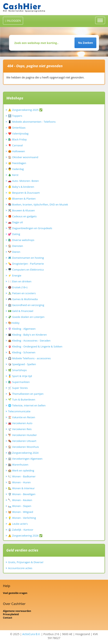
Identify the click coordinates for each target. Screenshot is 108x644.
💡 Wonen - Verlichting (22, 518)
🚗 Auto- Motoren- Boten (23, 181)
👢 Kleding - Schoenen (22, 352)
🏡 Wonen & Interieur (21, 488)
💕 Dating (14, 234)
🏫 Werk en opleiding (21, 470)
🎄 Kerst (13, 175)
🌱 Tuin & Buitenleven (22, 399)
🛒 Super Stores (18, 388)
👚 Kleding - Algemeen (22, 329)
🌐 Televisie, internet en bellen (27, 405)
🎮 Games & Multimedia (23, 299)
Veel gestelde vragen (15, 593)
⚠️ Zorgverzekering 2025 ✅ (25, 110)
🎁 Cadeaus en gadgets (22, 216)
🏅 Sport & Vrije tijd (20, 376)
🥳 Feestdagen (17, 163)
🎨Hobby (14, 323)
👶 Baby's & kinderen (21, 187)
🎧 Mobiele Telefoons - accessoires (29, 358)
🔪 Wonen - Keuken (20, 500)
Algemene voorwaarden (17, 611)
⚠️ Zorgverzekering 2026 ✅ (25, 536)
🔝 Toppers (15, 116)
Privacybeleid (11, 614)
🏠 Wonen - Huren (19, 482)
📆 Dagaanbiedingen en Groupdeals (30, 228)
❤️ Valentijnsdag (18, 133)
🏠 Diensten (16, 246)
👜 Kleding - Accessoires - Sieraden (29, 341)
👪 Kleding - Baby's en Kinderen (27, 335)
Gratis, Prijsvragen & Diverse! (26, 562)
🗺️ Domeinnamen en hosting (26, 258)
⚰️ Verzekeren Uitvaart (22, 441)
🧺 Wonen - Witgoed (21, 512)
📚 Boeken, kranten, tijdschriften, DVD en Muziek (38, 204)
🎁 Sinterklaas (17, 128)
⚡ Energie (15, 275)
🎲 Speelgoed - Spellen (22, 364)
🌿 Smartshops (17, 370)
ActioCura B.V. (31, 634)
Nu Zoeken (85, 43)
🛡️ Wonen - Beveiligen (22, 494)
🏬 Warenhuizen (18, 465)
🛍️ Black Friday (17, 139)
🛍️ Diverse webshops (21, 240)
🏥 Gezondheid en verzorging (26, 305)
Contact (8, 618)
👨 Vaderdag (16, 169)
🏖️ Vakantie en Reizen (22, 417)
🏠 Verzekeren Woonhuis (23, 447)
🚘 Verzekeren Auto (20, 423)
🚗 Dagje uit (15, 222)
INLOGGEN (13, 21)
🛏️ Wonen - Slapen (20, 506)
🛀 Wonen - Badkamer (22, 476)
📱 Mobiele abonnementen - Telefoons (32, 122)
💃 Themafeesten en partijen (26, 394)
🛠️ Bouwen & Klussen (21, 210)
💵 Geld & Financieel (21, 311)
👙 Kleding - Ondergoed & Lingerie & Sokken (35, 346)
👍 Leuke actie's (18, 524)
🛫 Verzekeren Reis (20, 429)
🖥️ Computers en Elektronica (26, 270)
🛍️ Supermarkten (19, 382)
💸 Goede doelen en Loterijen (26, 317)
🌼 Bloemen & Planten (22, 199)
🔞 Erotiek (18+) (18, 287)
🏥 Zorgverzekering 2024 (23, 453)
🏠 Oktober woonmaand (23, 157)
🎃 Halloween (17, 151)
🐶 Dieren (14, 252)
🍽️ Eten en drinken (20, 281)
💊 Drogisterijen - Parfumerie (26, 264)
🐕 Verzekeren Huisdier (22, 435)
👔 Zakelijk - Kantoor (21, 530)
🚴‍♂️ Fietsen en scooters (22, 293)
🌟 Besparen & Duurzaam (24, 193)
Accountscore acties (20, 568)
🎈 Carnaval (15, 145)
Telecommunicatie (19, 411)
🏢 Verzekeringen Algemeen (25, 459)
